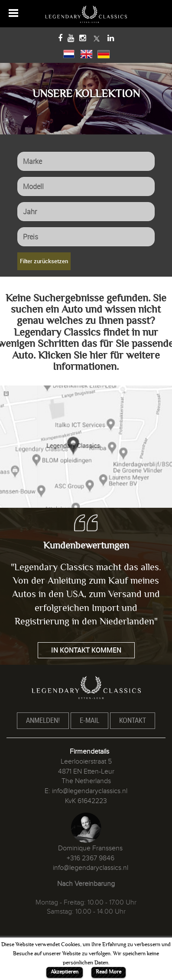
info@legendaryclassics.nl (90, 791)
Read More (109, 972)
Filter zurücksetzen (44, 261)
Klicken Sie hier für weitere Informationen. (99, 361)
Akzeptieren (65, 972)
